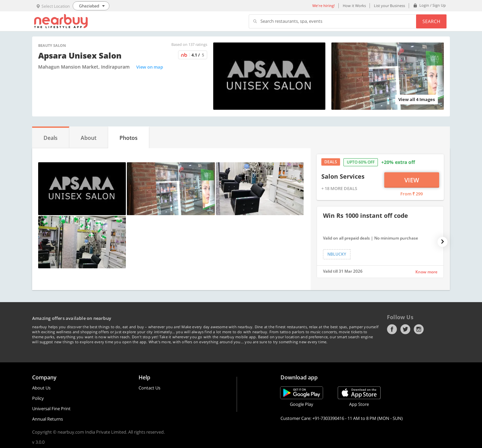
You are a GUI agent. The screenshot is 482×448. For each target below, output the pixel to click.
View (412, 180)
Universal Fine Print (51, 409)
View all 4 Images (417, 99)
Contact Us (149, 388)
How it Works (354, 6)
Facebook (392, 329)
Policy (38, 398)
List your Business (389, 6)
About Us (41, 388)
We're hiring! (324, 6)
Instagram (419, 329)
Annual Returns (48, 419)
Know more (426, 272)
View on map (150, 67)
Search (431, 21)
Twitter (405, 329)
